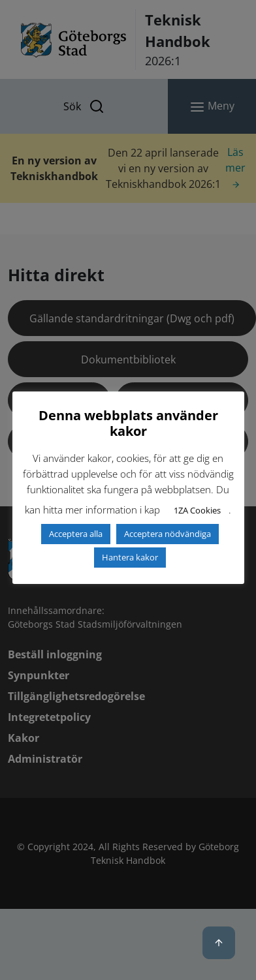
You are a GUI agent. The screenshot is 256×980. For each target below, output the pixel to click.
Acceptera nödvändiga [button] (168, 534)
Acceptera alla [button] (76, 534)
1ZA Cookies (197, 510)
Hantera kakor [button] (130, 557)
